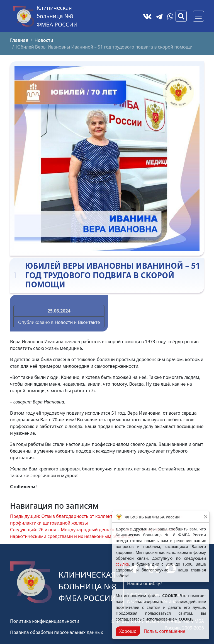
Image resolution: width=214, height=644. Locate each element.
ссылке (122, 564)
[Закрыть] (206, 517)
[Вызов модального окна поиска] (181, 16)
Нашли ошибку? (144, 583)
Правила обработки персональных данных (57, 632)
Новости (64, 322)
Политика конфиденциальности (45, 621)
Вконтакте (89, 322)
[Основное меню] (198, 16)
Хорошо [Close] (128, 631)
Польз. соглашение (165, 631)
